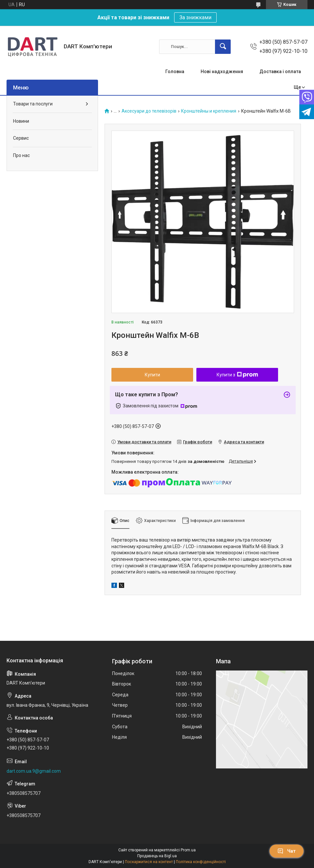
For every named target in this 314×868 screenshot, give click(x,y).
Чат (287, 851)
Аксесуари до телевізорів (149, 111)
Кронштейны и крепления (209, 111)
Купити (152, 375)
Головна (175, 71)
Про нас (21, 155)
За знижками (195, 17)
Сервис (21, 138)
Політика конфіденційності (201, 862)
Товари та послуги (33, 104)
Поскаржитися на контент (149, 862)
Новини (21, 121)
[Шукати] (223, 47)
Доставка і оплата (280, 71)
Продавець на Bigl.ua (157, 856)
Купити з (237, 375)
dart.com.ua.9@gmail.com (34, 771)
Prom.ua (188, 850)
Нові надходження (222, 71)
